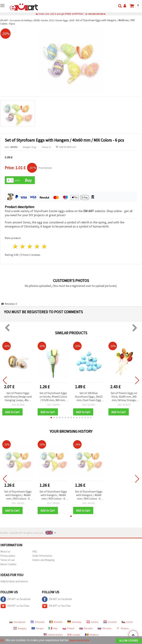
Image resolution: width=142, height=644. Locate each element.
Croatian (110, 623)
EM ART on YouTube (15, 607)
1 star (15, 247)
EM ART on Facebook (15, 600)
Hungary (20, 629)
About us (5, 552)
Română (56, 623)
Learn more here (81, 640)
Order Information (42, 556)
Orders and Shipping (43, 561)
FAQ (35, 552)
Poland (68, 629)
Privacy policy (8, 556)
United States (53, 635)
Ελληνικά (37, 623)
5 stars (44, 247)
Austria (92, 623)
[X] (2, 640)
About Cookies (8, 565)
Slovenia (104, 629)
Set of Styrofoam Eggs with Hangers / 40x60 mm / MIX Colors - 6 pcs (18, 496)
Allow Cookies (129, 641)
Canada (74, 635)
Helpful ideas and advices (14, 582)
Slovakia (86, 629)
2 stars (23, 247)
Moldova (92, 635)
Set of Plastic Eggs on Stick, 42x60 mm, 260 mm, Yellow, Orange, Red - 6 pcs (124, 397)
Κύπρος (123, 629)
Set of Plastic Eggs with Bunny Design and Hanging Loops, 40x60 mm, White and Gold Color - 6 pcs (18, 397)
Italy (53, 629)
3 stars (30, 247)
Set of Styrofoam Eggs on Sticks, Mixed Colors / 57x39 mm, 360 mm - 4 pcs (53, 397)
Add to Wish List (66, 147)
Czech (127, 623)
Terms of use (8, 561)
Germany (74, 623)
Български (17, 623)
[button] (51, 418)
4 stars (37, 247)
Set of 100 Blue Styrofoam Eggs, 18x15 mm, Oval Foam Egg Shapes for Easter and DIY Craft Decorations (89, 397)
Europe (38, 629)
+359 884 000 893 (95, 14)
